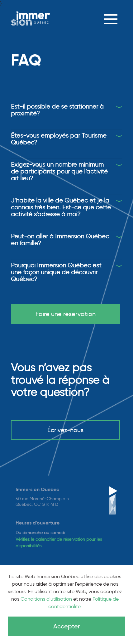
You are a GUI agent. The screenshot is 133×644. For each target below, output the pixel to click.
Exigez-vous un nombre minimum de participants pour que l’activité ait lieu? (59, 171)
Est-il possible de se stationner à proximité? (57, 110)
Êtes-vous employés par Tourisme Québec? (59, 139)
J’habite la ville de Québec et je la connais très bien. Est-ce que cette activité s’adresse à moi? (61, 207)
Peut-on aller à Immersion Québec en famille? (60, 240)
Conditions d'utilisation (46, 599)
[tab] (66, 110)
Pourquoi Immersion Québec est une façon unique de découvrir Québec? (56, 272)
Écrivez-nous (65, 430)
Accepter (67, 626)
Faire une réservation (66, 314)
